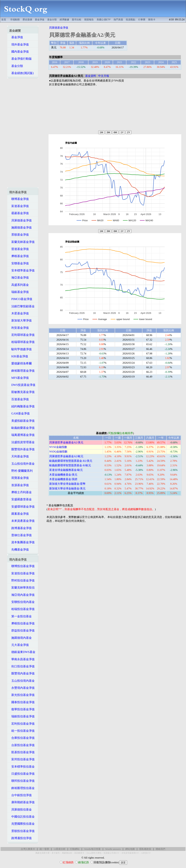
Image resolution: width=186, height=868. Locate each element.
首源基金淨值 (19, 485)
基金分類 (52, 20)
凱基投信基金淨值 (22, 752)
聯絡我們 (160, 849)
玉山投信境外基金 (22, 464)
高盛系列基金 (19, 285)
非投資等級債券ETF (130, 853)
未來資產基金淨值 (22, 521)
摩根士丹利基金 (20, 492)
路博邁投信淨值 (20, 838)
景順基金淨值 (19, 235)
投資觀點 (131, 20)
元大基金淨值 (19, 645)
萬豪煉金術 (67, 853)
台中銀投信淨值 (20, 795)
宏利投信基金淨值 (22, 724)
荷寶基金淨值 (19, 478)
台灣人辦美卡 (28, 849)
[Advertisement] (119, 9)
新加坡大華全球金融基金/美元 (67, 488)
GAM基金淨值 (19, 413)
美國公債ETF (104, 20)
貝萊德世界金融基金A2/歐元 (66, 456)
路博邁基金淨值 (20, 528)
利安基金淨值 (19, 328)
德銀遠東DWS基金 (22, 652)
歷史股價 (27, 20)
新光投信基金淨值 (22, 695)
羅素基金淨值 (19, 514)
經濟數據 (64, 20)
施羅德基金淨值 (20, 228)
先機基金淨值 (19, 550)
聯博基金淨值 (19, 199)
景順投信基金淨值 (22, 831)
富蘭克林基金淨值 (22, 242)
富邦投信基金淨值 (22, 759)
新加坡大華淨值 (20, 320)
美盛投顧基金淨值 (22, 421)
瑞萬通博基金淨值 (22, 435)
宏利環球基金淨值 (22, 335)
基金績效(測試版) (21, 73)
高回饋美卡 (79, 853)
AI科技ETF (146, 853)
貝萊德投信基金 (20, 810)
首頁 (4, 20)
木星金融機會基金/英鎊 (63, 479)
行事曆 (142, 20)
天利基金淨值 (19, 456)
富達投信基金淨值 (22, 573)
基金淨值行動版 (20, 59)
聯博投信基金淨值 (22, 566)
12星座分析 (60, 849)
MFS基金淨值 (19, 378)
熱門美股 (118, 20)
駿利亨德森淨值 (20, 349)
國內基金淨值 (19, 52)
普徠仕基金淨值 (20, 535)
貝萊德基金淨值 (20, 220)
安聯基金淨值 (19, 263)
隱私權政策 (145, 849)
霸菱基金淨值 (19, 213)
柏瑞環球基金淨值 (22, 342)
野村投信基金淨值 (22, 580)
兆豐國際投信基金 (22, 824)
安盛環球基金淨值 (22, 507)
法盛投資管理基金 (22, 442)
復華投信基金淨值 (22, 709)
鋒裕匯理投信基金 (22, 788)
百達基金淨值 (19, 399)
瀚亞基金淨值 (19, 278)
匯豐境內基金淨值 (22, 673)
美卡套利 (56, 853)
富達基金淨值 (19, 206)
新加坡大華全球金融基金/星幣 (67, 484)
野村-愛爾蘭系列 (21, 471)
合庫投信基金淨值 (22, 738)
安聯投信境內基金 (22, 602)
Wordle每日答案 (92, 849)
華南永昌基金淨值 (22, 659)
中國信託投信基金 (22, 817)
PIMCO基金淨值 (21, 299)
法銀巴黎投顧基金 (22, 306)
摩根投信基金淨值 (22, 623)
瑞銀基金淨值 (19, 292)
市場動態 (15, 20)
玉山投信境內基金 (22, 681)
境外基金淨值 (19, 44)
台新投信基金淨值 (22, 745)
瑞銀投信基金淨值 (22, 716)
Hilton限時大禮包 (94, 853)
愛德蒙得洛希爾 (20, 363)
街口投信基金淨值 (22, 666)
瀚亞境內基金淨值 (22, 595)
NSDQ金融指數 (58, 452)
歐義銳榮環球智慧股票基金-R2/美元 (71, 461)
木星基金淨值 (19, 313)
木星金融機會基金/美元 (63, 475)
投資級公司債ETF (111, 853)
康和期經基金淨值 (22, 802)
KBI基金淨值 (19, 356)
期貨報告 (89, 20)
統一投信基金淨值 (22, 731)
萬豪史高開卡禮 (42, 853)
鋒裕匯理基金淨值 (22, 371)
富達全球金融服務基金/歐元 (66, 470)
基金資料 (91, 76)
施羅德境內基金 (20, 638)
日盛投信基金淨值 (22, 774)
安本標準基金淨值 (22, 270)
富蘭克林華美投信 (22, 588)
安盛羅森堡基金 (20, 499)
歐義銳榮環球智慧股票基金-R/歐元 (70, 465)
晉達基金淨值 (19, 249)
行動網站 (75, 849)
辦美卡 (152, 20)
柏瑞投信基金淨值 (22, 609)
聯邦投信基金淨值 (22, 781)
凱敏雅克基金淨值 (22, 392)
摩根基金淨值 (19, 256)
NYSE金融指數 (58, 447)
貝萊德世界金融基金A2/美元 (66, 442)
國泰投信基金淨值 (22, 702)
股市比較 (77, 20)
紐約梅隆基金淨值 (22, 406)
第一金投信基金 (20, 616)
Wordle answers (113, 849)
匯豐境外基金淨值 (22, 449)
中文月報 (104, 76)
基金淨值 (40, 20)
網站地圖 (130, 849)
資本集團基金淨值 (22, 542)
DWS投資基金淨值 (22, 385)
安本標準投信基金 (22, 767)
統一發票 (44, 849)
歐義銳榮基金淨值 (22, 428)
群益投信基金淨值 (22, 630)
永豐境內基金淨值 (22, 688)
